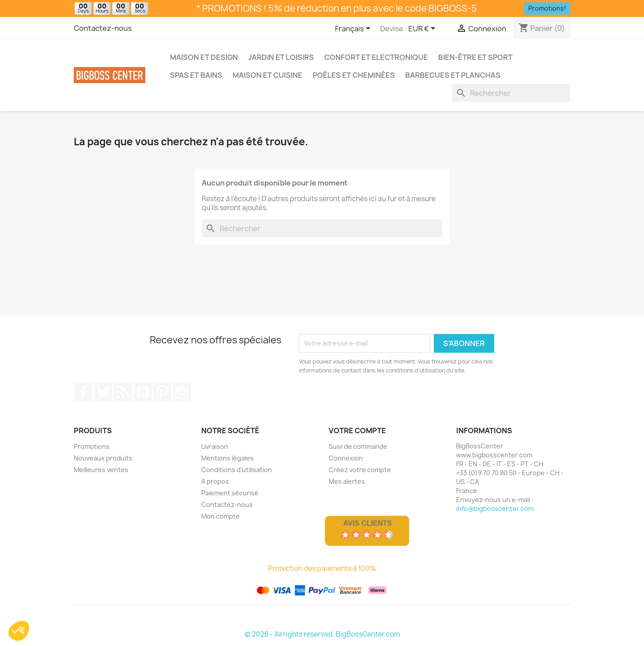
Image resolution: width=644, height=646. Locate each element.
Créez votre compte (360, 470)
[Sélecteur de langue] (354, 29)
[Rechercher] (511, 93)
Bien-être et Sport (475, 57)
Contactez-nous (103, 28)
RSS (123, 392)
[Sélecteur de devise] (423, 29)
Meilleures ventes (101, 470)
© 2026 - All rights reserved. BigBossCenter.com (322, 634)
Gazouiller (103, 392)
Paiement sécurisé (230, 493)
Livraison (215, 446)
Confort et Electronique (376, 57)
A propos (215, 481)
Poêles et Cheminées (354, 75)
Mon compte (220, 516)
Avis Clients (367, 523)
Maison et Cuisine (267, 75)
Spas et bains (196, 75)
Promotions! (547, 8)
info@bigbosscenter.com (495, 509)
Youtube (143, 392)
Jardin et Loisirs (281, 57)
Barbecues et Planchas (453, 75)
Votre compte (357, 431)
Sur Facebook (84, 392)
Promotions (92, 446)
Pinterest (162, 392)
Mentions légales (227, 458)
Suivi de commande (358, 446)
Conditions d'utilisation (237, 470)
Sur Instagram (182, 392)
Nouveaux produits (103, 458)
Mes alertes (347, 481)
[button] (19, 631)
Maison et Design (204, 57)
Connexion (346, 458)
